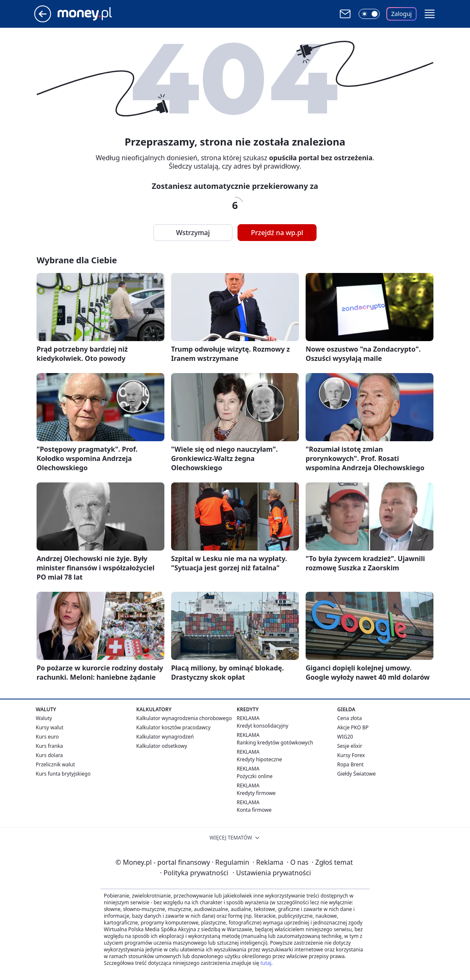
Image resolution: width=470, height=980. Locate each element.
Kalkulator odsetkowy (162, 746)
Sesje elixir (350, 746)
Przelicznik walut (55, 764)
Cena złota (350, 718)
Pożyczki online (255, 776)
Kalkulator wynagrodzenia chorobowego (184, 718)
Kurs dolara (49, 755)
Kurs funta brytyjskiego (63, 774)
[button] (430, 14)
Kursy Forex (351, 755)
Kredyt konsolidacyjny (263, 726)
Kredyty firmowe (256, 793)
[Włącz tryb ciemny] (369, 14)
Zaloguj (402, 14)
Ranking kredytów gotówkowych (275, 743)
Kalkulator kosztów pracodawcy (173, 727)
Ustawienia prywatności (272, 873)
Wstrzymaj (193, 233)
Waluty (44, 718)
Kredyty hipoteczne (259, 759)
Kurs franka (49, 746)
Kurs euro (47, 737)
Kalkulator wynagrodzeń (165, 737)
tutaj (266, 963)
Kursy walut (50, 727)
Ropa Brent (350, 764)
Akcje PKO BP (353, 727)
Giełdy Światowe (356, 774)
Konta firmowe (254, 810)
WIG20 (345, 737)
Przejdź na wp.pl (277, 233)
